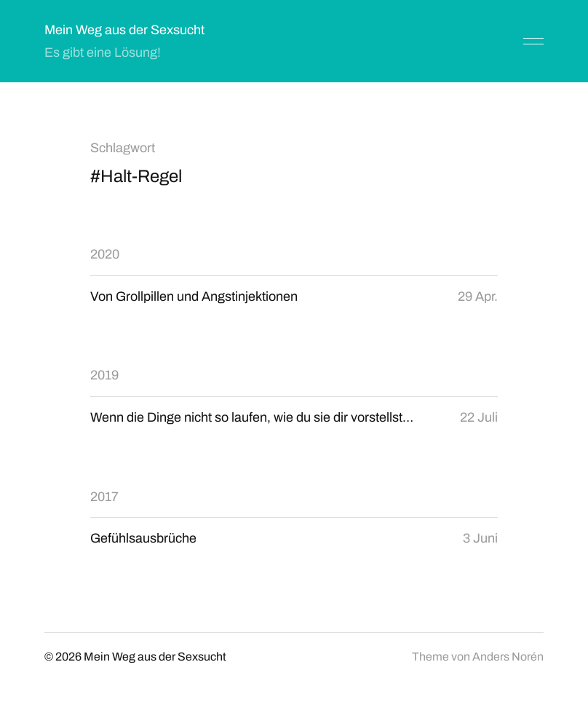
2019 (104, 375)
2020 (105, 254)
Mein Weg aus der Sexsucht (124, 30)
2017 (104, 497)
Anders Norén (508, 657)
